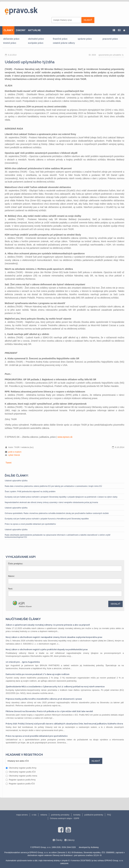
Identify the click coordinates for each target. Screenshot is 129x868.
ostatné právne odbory (64, 43)
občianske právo (11, 39)
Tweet (8, 463)
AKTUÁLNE (34, 30)
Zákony (71, 840)
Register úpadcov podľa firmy (21, 780)
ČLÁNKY (8, 30)
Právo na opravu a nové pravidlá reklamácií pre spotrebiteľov (30, 524)
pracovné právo (110, 39)
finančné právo (60, 39)
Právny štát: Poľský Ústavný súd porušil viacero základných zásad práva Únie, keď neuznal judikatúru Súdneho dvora (64, 724)
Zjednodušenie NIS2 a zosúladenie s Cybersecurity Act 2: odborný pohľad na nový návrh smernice (55, 687)
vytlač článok (14, 455)
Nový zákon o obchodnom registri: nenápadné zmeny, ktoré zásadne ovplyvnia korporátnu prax (54, 637)
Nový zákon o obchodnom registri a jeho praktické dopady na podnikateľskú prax (47, 649)
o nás (34, 815)
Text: (10, 589)
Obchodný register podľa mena (21, 776)
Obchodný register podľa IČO (21, 772)
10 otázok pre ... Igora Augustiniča (23, 662)
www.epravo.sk (65, 437)
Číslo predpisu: (16, 564)
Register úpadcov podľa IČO (20, 784)
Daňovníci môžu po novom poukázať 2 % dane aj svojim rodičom (38, 674)
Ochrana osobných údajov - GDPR (65, 818)
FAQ (109, 815)
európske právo (36, 43)
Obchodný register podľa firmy (21, 768)
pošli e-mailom (15, 452)
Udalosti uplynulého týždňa (16, 481)
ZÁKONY (21, 30)
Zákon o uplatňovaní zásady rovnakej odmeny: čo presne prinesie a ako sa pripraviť (48, 625)
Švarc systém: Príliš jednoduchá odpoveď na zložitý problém (30, 492)
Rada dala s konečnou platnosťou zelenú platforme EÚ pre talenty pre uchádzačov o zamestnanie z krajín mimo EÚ (53, 486)
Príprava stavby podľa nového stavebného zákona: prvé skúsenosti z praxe (44, 699)
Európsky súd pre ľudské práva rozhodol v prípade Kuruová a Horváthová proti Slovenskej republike (47, 519)
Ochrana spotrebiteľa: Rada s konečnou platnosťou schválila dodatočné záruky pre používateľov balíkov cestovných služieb (57, 513)
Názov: (11, 576)
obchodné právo (36, 39)
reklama (44, 815)
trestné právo (10, 43)
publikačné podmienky (94, 815)
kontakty (77, 815)
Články (59, 840)
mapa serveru (22, 815)
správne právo (85, 39)
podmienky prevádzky (60, 815)
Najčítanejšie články (23, 619)
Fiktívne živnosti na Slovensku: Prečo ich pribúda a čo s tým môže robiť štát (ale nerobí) (49, 711)
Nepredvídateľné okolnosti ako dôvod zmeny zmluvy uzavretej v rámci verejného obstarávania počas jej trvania (51, 502)
